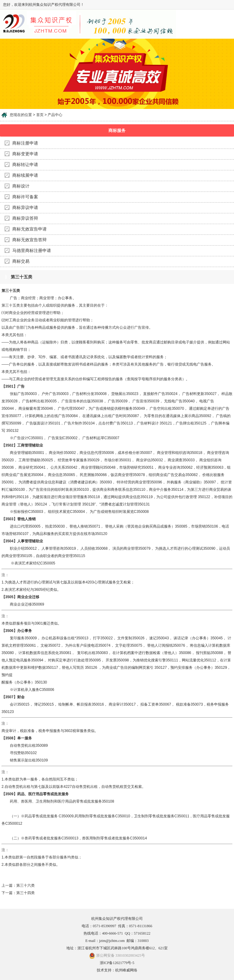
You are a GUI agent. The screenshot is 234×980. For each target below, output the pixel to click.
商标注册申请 (25, 143)
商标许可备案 (25, 197)
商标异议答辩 (25, 218)
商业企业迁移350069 (23, 604)
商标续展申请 (25, 175)
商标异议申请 (25, 208)
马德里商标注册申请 (32, 251)
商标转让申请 (25, 165)
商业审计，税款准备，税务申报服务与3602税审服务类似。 (50, 731)
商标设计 (21, 186)
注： (5, 575)
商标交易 (21, 261)
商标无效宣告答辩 (29, 240)
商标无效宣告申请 (29, 229)
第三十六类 (25, 885)
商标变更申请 (25, 154)
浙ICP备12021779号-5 (117, 963)
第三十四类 (25, 893)
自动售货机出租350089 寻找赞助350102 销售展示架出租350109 (25, 753)
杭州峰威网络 (126, 970)
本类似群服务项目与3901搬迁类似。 (31, 623)
